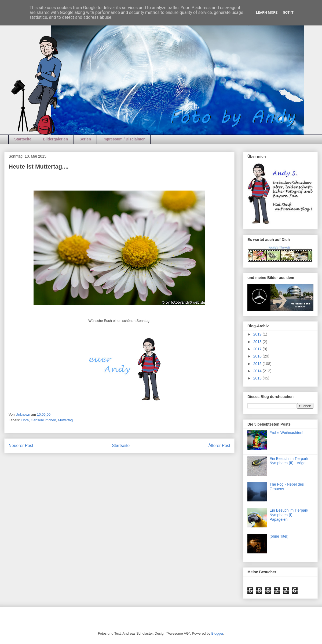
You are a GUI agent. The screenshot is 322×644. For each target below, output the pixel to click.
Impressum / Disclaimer (124, 139)
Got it (288, 12)
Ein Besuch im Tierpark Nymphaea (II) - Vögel (289, 461)
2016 (258, 356)
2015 (258, 364)
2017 (258, 349)
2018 (258, 342)
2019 (258, 334)
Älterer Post (219, 446)
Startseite (23, 139)
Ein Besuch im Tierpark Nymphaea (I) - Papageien (289, 515)
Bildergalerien (55, 139)
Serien (85, 139)
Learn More (267, 12)
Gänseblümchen (43, 420)
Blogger (217, 633)
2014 (258, 371)
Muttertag (65, 420)
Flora (25, 420)
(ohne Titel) (279, 536)
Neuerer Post (21, 446)
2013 (258, 378)
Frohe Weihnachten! (287, 433)
